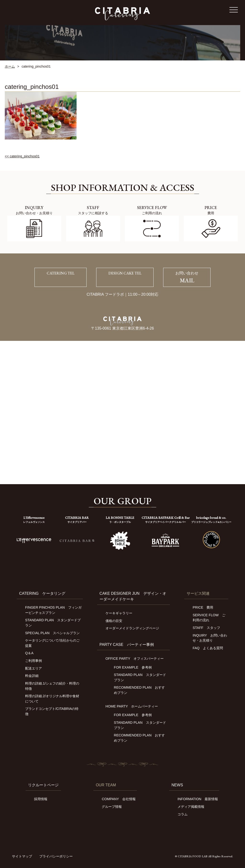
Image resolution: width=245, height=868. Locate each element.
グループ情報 (112, 807)
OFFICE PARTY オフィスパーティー (135, 659)
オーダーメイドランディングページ (132, 628)
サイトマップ (22, 856)
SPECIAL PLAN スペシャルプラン (52, 633)
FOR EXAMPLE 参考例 (133, 667)
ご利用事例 (33, 661)
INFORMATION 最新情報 (198, 799)
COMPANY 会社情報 (119, 799)
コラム (183, 814)
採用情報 (41, 799)
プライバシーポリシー (56, 856)
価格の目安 (114, 621)
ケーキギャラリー (119, 613)
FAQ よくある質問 (208, 648)
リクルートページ (43, 785)
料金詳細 (32, 676)
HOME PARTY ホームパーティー (132, 706)
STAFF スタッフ (206, 628)
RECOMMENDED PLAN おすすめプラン (139, 690)
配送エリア (33, 668)
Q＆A (29, 653)
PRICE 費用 (203, 607)
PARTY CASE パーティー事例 (127, 645)
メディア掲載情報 (191, 807)
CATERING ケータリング (42, 593)
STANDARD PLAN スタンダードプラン (140, 677)
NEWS (177, 785)
